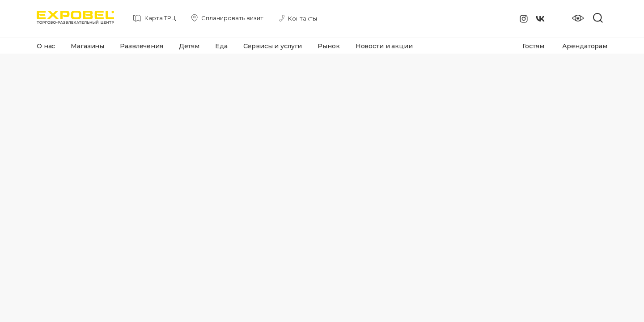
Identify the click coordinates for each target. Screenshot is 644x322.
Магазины (87, 46)
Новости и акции (384, 46)
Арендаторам (585, 46)
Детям (189, 46)
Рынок (328, 46)
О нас (46, 46)
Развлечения (141, 46)
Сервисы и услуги (273, 46)
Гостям (533, 46)
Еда (221, 46)
